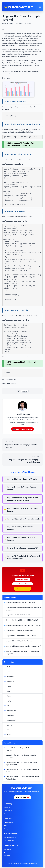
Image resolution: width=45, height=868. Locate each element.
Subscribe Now (23, 589)
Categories (8, 829)
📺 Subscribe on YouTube (22, 429)
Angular (25, 391)
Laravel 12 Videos (23, 579)
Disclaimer (8, 814)
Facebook (7, 849)
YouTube (7, 856)
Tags (6, 826)
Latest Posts (8, 823)
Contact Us (8, 811)
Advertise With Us (10, 838)
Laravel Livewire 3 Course (22, 584)
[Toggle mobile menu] (40, 7)
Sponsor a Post (9, 841)
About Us (7, 808)
